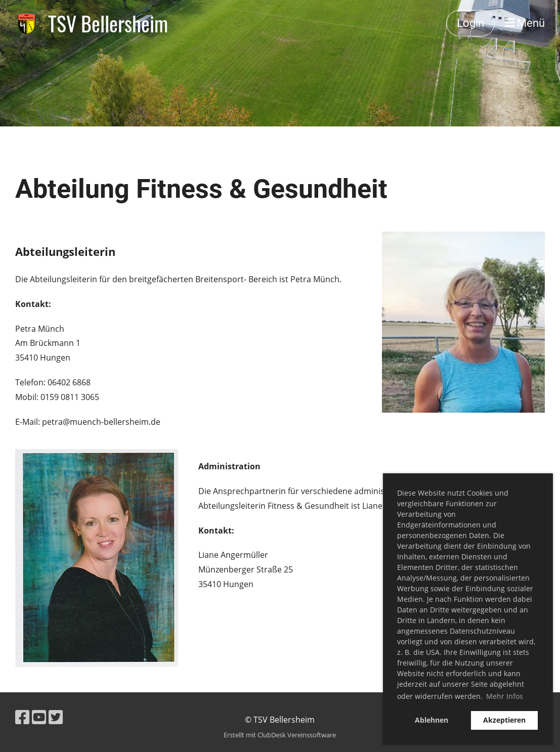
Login (470, 23)
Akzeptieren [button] (504, 720)
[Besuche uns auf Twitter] (56, 717)
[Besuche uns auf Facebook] (22, 717)
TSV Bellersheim (108, 23)
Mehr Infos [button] (505, 696)
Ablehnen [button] (432, 720)
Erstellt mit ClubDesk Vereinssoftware (280, 735)
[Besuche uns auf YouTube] (39, 717)
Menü (525, 23)
